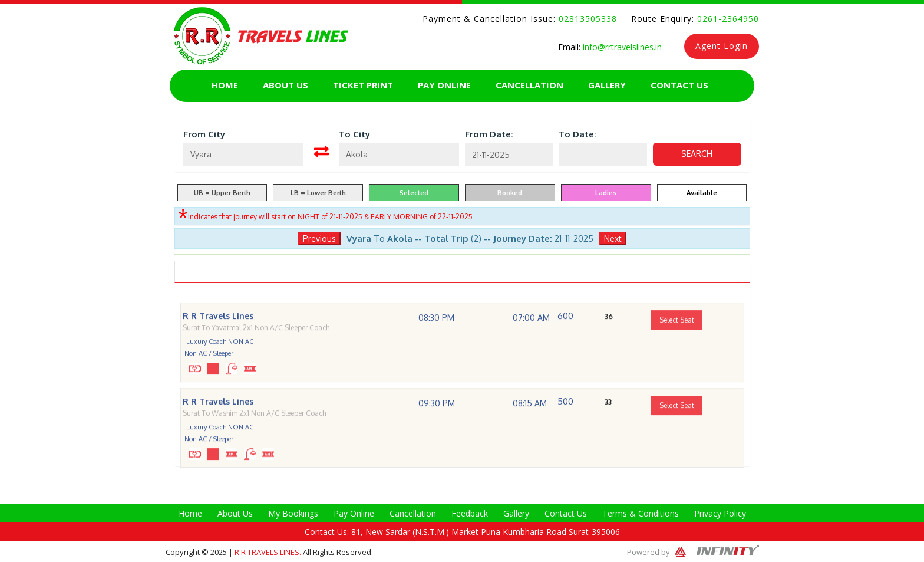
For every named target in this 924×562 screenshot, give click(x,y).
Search (697, 154)
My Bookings (293, 513)
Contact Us (679, 85)
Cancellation (529, 85)
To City (354, 134)
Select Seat (677, 339)
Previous (319, 239)
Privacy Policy (720, 513)
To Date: (577, 134)
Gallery (607, 85)
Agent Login (722, 46)
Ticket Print (363, 85)
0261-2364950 (727, 19)
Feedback (470, 513)
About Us (286, 85)
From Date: (489, 134)
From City (204, 134)
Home (225, 85)
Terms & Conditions (641, 513)
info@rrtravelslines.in (621, 47)
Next (613, 239)
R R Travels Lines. (269, 552)
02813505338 (586, 19)
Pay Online (444, 85)
